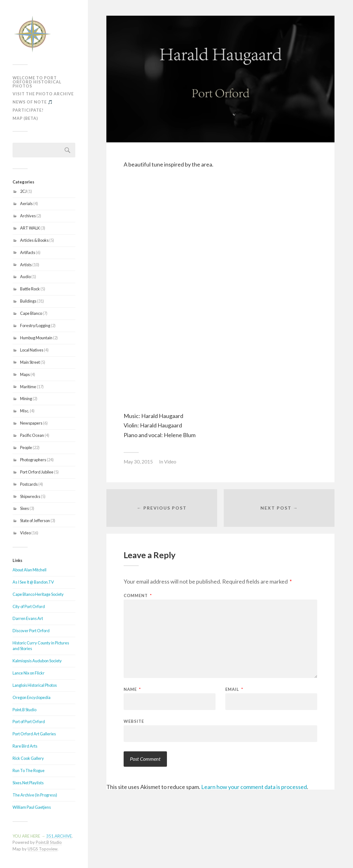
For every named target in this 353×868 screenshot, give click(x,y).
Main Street (30, 362)
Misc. (25, 411)
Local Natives (32, 350)
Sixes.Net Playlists (28, 783)
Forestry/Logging (35, 325)
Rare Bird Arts (25, 746)
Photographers (33, 460)
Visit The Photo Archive (43, 94)
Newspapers (31, 423)
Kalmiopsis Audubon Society (37, 661)
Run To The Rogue (29, 770)
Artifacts (28, 252)
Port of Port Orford (29, 722)
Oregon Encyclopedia (32, 697)
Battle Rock (30, 289)
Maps (25, 374)
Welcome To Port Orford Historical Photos (37, 82)
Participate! (28, 110)
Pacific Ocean (32, 435)
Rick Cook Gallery (28, 758)
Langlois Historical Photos (35, 685)
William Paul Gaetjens (32, 807)
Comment (138, 596)
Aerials (26, 204)
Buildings (28, 301)
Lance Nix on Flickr (29, 673)
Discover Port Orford (31, 631)
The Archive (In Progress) (35, 795)
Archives (28, 216)
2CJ (23, 191)
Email (234, 689)
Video (25, 533)
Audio (25, 277)
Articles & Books (34, 240)
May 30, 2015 (138, 462)
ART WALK (30, 228)
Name (132, 689)
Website (134, 721)
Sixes (24, 508)
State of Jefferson (35, 521)
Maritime (28, 387)
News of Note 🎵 (33, 102)
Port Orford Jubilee (37, 472)
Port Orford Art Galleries (34, 734)
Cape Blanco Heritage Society (38, 594)
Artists (26, 265)
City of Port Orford (29, 606)
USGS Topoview (43, 849)
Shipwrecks (30, 496)
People (26, 447)
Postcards (29, 484)
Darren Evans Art (28, 618)
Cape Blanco (31, 313)
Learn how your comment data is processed (254, 787)
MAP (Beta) (25, 118)
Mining (26, 399)
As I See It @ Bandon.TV (33, 582)
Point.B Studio (24, 710)
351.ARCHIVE (59, 836)
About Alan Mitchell (29, 570)
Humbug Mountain (36, 338)
